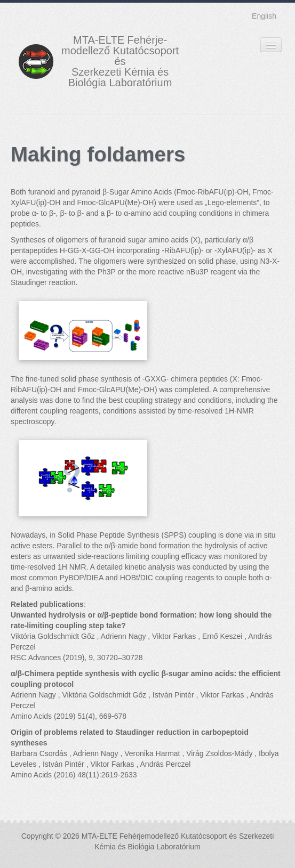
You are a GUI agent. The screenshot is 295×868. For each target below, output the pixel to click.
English (264, 16)
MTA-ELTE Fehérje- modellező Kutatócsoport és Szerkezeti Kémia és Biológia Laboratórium (120, 61)
